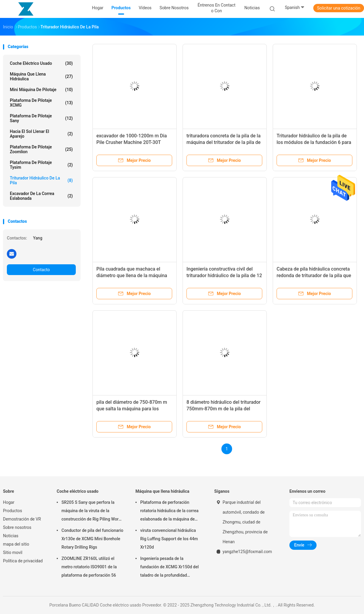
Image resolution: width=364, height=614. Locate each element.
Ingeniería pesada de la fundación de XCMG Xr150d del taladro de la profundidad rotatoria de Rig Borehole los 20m (169, 568)
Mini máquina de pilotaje (41, 90)
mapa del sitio (16, 544)
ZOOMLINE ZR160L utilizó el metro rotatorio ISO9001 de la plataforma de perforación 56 (89, 567)
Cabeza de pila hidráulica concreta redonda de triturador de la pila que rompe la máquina (314, 275)
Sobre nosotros (17, 527)
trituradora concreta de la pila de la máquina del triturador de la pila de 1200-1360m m (223, 142)
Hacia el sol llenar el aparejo (41, 134)
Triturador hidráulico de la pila (41, 180)
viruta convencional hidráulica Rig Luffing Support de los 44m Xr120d (169, 539)
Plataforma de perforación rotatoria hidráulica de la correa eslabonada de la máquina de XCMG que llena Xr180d (169, 512)
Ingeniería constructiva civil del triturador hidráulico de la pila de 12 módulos (224, 275)
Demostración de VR (22, 519)
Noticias (11, 536)
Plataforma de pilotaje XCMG (41, 103)
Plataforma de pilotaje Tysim (41, 165)
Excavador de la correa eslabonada (41, 196)
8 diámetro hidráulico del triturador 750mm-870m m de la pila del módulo (223, 409)
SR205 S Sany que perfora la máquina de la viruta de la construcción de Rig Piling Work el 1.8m (91, 512)
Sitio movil (13, 552)
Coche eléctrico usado (41, 63)
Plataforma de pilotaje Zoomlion (41, 149)
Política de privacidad (23, 561)
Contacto (41, 270)
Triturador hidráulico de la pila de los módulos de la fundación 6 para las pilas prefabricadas (314, 142)
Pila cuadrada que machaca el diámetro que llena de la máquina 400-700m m (132, 275)
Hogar (9, 502)
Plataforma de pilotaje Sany (41, 118)
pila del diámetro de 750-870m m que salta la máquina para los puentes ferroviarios (132, 409)
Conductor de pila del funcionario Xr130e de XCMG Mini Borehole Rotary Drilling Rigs (92, 539)
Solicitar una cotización (338, 8)
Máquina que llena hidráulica (41, 76)
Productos (13, 511)
